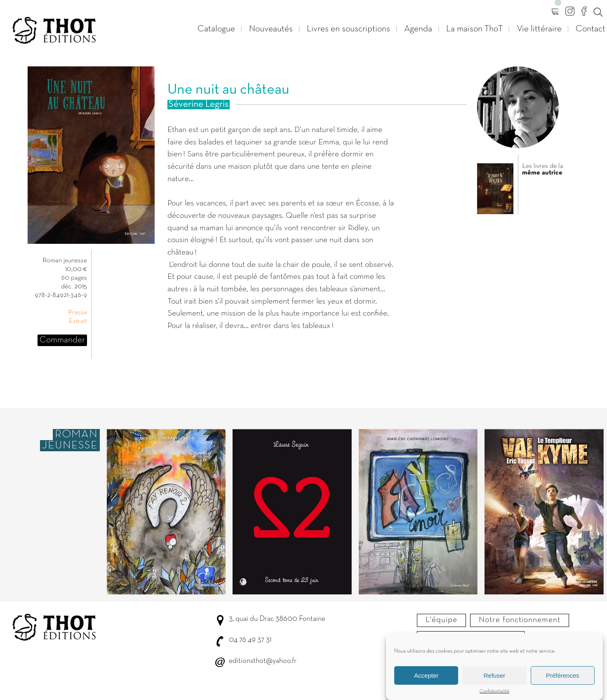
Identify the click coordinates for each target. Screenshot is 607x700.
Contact (591, 29)
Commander (62, 340)
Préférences (563, 677)
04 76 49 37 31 (250, 640)
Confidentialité (494, 693)
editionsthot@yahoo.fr (263, 661)
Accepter (426, 677)
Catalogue (216, 29)
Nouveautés (271, 29)
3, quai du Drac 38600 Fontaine (277, 619)
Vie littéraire (539, 29)
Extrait (78, 321)
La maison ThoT (474, 29)
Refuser (495, 677)
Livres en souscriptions (348, 29)
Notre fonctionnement (520, 620)
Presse (78, 313)
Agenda (418, 29)
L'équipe (441, 620)
